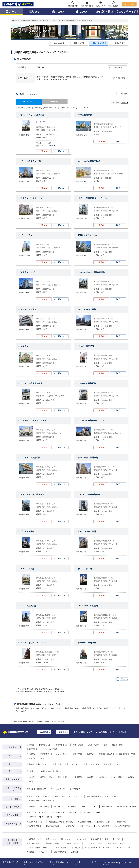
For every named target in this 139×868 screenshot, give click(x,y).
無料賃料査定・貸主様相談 (51, 771)
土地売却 (90, 754)
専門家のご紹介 (47, 777)
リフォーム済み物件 (50, 749)
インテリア (76, 848)
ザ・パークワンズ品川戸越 (32, 115)
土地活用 (78, 777)
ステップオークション (35, 758)
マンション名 (84, 108)
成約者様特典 (107, 807)
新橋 (83, 708)
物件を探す (31, 777)
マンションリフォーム (94, 843)
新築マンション (62, 745)
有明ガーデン (44, 852)
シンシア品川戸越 (28, 606)
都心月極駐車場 (60, 852)
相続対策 (131, 777)
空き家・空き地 (58, 813)
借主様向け (58, 807)
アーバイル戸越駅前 (87, 383)
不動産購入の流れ (85, 822)
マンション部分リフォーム (37, 848)
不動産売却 (31, 754)
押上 (18, 708)
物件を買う (27, 21)
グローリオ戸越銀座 (87, 643)
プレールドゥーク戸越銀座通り (92, 272)
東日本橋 (51, 708)
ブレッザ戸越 (26, 235)
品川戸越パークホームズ (31, 198)
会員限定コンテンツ (35, 781)
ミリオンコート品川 (87, 532)
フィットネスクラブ (124, 848)
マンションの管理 (60, 848)
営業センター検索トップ (36, 789)
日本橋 (65, 708)
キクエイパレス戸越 (87, 309)
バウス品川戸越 (85, 115)
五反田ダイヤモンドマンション (34, 643)
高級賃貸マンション (53, 843)
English (40, 817)
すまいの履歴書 (103, 826)
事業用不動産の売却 (127, 754)
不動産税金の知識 (34, 826)
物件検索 (30, 745)
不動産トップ (16, 21)
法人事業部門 (75, 789)
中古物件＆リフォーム (92, 813)
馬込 (18, 711)
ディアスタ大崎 (85, 569)
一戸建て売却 (76, 754)
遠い (56, 108)
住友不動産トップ (34, 839)
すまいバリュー (86, 826)
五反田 (113, 708)
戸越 (119, 708)
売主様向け (45, 807)
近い (52, 108)
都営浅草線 (83, 21)
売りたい (35, 12)
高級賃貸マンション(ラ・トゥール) (118, 764)
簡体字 (59, 817)
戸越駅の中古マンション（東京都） (49, 689)
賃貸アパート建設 (34, 843)
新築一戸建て (94, 745)
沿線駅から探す (71, 21)
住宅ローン (74, 813)
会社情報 (44, 732)
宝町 (71, 708)
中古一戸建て (78, 745)
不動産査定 (45, 754)
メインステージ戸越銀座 (89, 494)
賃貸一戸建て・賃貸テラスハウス (66, 764)
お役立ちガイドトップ (35, 822)
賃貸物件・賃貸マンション (37, 764)
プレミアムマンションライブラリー (68, 796)
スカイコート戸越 (28, 309)
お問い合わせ (125, 732)
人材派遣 (75, 852)
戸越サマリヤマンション (89, 235)
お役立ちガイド (12, 824)
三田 (93, 708)
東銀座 (77, 708)
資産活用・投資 (104, 12)
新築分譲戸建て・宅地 (100, 839)
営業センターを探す (12, 789)
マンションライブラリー (55, 21)
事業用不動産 (32, 749)
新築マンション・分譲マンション (59, 839)
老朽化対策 (118, 777)
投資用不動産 (117, 745)
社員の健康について (105, 732)
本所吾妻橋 (25, 708)
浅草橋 (44, 708)
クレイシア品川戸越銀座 (31, 383)
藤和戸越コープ (27, 272)
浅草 (33, 708)
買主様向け (31, 807)
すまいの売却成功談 (122, 826)
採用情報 (63, 732)
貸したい (81, 12)
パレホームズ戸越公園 (30, 458)
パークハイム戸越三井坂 (89, 161)
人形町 (59, 708)
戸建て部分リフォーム (116, 843)
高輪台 (106, 708)
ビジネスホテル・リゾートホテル (98, 848)
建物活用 (90, 777)
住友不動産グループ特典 (127, 807)
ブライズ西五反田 (86, 346)
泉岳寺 (99, 708)
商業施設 (30, 852)
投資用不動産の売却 (106, 754)
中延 (124, 708)
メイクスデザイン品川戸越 (32, 494)
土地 (105, 745)
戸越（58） (41, 67)
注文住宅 (117, 839)
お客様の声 (71, 826)
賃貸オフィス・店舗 (91, 764)
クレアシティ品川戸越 (88, 458)
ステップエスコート (89, 807)
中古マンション (39, 21)
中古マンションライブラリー (38, 796)
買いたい (12, 12)
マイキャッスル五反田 (88, 606)
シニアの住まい (41, 813)
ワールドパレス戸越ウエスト (33, 421)
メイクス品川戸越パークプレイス (93, 198)
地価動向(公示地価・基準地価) (61, 822)
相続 (29, 813)
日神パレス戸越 (27, 569)
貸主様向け (72, 807)
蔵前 (38, 708)
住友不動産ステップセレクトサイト (41, 801)
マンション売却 (60, 754)
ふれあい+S (81, 839)
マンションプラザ (58, 789)
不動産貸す (31, 771)
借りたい (58, 12)
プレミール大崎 (27, 532)
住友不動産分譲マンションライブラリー (103, 796)
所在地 (29, 108)
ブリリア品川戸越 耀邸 (31, 161)
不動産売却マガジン (53, 826)
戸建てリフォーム (73, 843)
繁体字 (50, 817)
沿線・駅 (38, 108)
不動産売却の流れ (104, 822)
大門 (88, 708)
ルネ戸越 (24, 346)
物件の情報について (83, 732)
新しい (69, 108)
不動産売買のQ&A (123, 822)
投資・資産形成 (64, 777)
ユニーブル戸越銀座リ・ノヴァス (93, 421)
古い (74, 108)
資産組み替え (104, 777)
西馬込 (24, 711)
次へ (126, 94)
